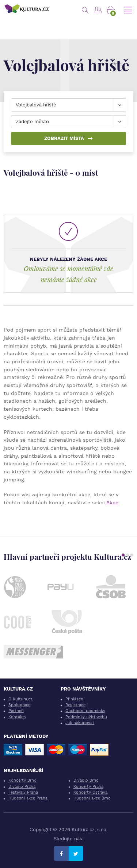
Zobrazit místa (68, 138)
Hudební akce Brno (92, 798)
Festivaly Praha (23, 792)
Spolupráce (19, 705)
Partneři (16, 711)
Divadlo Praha (22, 787)
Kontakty (17, 717)
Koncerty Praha (88, 787)
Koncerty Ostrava (90, 792)
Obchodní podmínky (85, 711)
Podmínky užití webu (86, 717)
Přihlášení (75, 699)
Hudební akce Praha (28, 798)
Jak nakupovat (80, 723)
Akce (112, 503)
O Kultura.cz (20, 699)
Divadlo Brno (86, 780)
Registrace (75, 705)
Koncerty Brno (22, 780)
